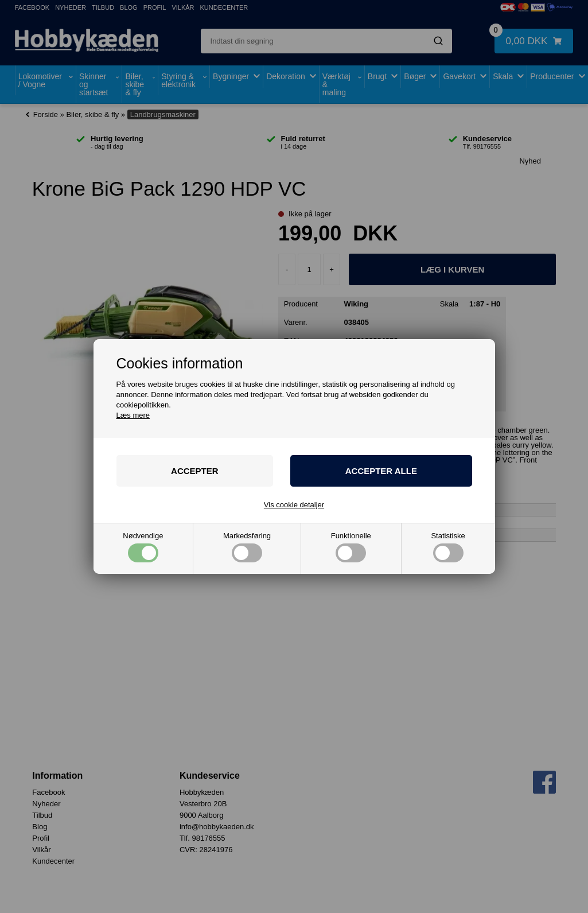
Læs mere (133, 415)
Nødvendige (143, 547)
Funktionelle (351, 547)
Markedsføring (247, 547)
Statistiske (448, 547)
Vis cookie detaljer (294, 505)
